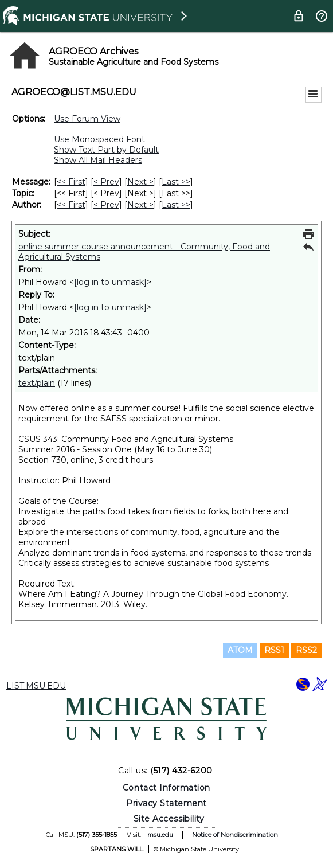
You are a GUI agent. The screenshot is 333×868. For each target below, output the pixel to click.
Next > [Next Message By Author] (140, 205)
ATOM (240, 650)
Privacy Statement (167, 803)
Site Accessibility (169, 819)
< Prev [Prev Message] (106, 182)
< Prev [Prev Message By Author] (106, 205)
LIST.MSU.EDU (36, 686)
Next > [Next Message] (140, 182)
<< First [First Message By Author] (71, 205)
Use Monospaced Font (99, 139)
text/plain (37, 383)
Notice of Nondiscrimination (235, 835)
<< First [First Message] (71, 182)
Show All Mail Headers (98, 160)
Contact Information (167, 788)
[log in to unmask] (110, 282)
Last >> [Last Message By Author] (176, 205)
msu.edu (160, 835)
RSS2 (306, 650)
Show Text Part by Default (106, 150)
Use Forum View (87, 119)
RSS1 (274, 650)
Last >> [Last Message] (176, 182)
